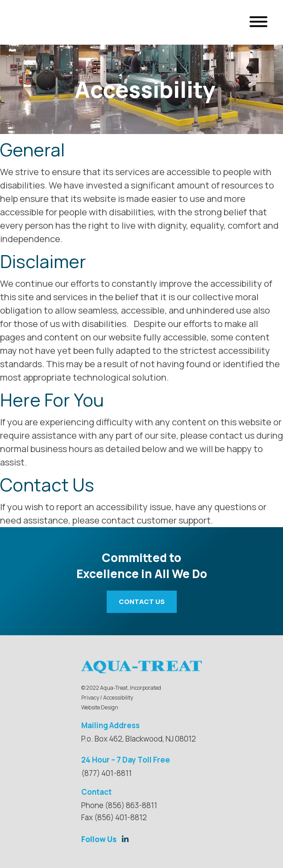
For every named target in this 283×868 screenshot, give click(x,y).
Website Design (100, 707)
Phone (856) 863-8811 (119, 805)
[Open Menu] (258, 23)
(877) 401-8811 (106, 773)
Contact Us (142, 602)
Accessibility (118, 698)
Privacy (90, 698)
